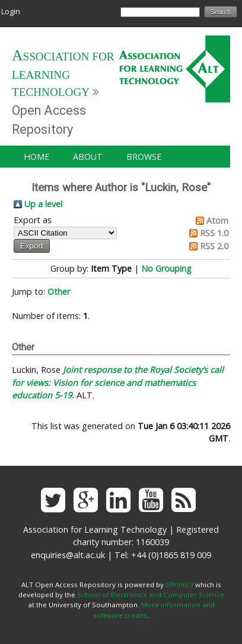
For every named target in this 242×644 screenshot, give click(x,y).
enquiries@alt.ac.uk (68, 555)
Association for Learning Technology (63, 74)
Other (59, 292)
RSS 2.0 (214, 246)
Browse (144, 157)
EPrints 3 (179, 585)
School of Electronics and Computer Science (151, 595)
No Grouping (166, 268)
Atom (217, 220)
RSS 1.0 (214, 233)
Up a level (43, 204)
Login (11, 11)
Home (36, 157)
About (88, 157)
